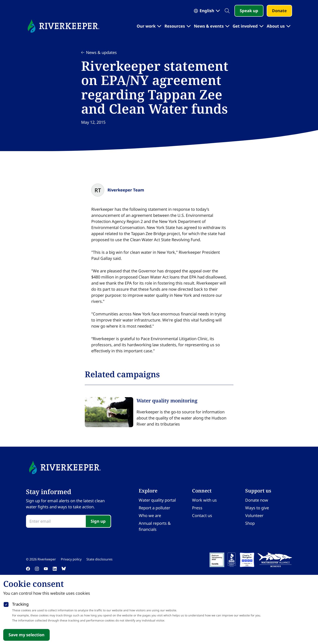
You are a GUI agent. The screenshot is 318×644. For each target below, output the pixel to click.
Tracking (20, 604)
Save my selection (26, 635)
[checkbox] (6, 604)
